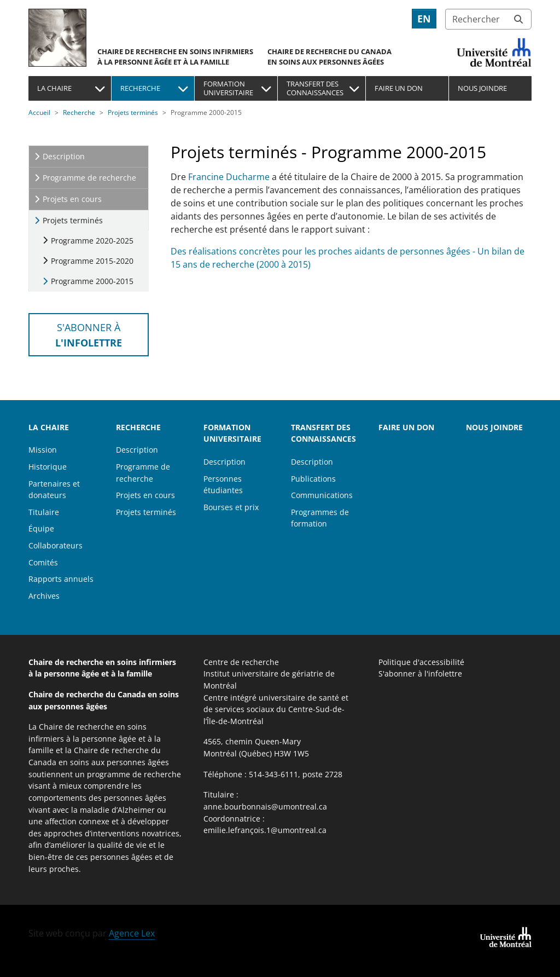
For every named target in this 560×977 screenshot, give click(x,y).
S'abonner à (89, 335)
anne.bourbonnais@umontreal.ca (265, 807)
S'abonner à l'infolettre (420, 674)
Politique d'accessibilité (421, 662)
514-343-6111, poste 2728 (296, 774)
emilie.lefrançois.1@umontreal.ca (265, 830)
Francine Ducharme (229, 177)
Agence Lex (132, 933)
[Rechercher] (488, 19)
